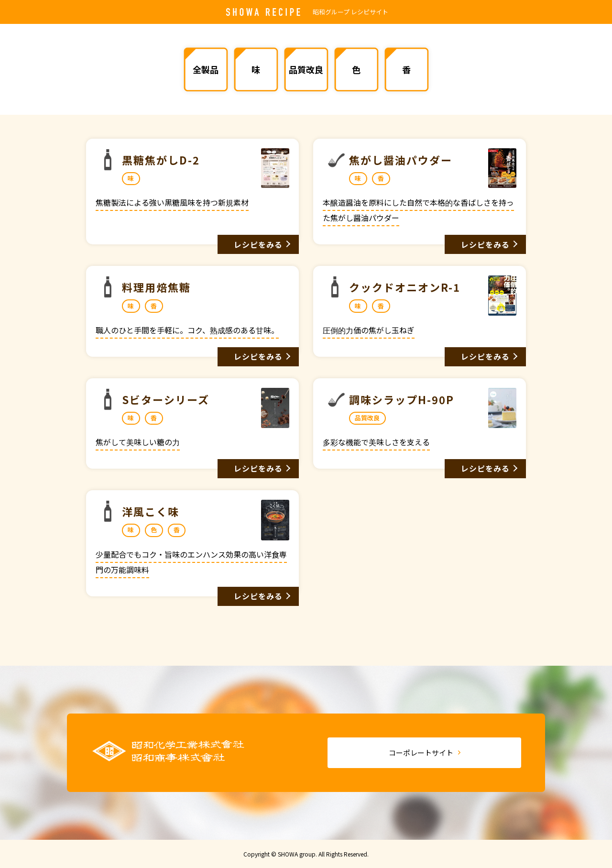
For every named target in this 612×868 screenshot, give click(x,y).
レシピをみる (258, 244)
